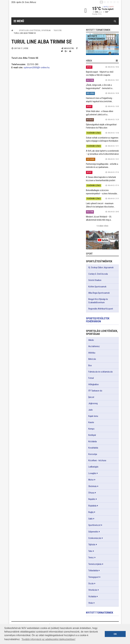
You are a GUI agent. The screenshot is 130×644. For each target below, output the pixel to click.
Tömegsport (94, 577)
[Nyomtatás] (70, 51)
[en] (105, 2)
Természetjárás (95, 564)
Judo (91, 410)
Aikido (91, 340)
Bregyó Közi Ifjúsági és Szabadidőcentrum (98, 301)
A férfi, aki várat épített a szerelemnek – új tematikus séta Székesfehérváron (102, 152)
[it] (114, 2)
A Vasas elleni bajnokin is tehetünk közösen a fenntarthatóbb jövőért (101, 179)
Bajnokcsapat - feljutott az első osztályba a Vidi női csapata (100, 73)
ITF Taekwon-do (95, 391)
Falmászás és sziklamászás (101, 372)
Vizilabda (92, 597)
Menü (19, 21)
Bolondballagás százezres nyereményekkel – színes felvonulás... (102, 192)
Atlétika (92, 353)
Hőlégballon (94, 384)
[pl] (108, 2)
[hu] (101, 2)
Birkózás (92, 359)
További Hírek (102, 226)
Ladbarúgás (93, 467)
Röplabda (92, 506)
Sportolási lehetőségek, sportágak (35, 30)
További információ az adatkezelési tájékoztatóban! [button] (48, 639)
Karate (91, 422)
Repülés (92, 499)
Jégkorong (93, 403)
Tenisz (91, 558)
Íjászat (91, 397)
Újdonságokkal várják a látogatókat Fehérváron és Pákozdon (101, 126)
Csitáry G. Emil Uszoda (98, 274)
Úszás (91, 584)
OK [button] (115, 634)
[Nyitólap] (12, 30)
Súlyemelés (93, 532)
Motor (91, 480)
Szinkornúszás (95, 538)
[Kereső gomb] (115, 21)
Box (90, 365)
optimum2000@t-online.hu (37, 68)
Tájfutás (58, 30)
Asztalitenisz (94, 346)
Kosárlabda (93, 448)
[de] (111, 2)
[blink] (118, 2)
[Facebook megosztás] (77, 48)
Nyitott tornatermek (100, 613)
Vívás (91, 603)
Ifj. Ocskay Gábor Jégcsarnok (101, 267)
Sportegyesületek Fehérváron (98, 320)
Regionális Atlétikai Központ (101, 309)
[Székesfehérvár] (39, 11)
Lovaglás (92, 473)
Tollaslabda (93, 571)
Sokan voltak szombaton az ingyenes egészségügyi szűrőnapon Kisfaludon (102, 139)
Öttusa (91, 493)
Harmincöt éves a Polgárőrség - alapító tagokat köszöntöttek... (100, 100)
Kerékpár (92, 435)
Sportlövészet (94, 525)
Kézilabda (93, 441)
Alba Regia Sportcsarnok (99, 293)
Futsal (91, 378)
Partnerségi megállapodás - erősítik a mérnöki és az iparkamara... (102, 166)
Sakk (91, 519)
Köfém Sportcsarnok (97, 287)
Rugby (91, 512)
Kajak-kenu (93, 416)
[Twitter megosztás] (62, 51)
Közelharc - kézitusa (97, 460)
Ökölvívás (93, 486)
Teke (90, 551)
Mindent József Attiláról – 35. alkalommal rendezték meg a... (99, 218)
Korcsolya (93, 454)
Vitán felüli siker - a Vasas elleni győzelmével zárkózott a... (100, 113)
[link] (102, 44)
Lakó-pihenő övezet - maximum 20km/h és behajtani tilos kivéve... (101, 205)
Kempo (91, 429)
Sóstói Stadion (95, 280)
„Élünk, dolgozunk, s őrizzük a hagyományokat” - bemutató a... (100, 87)
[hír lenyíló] (117, 61)
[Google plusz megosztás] (66, 51)
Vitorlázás (93, 590)
